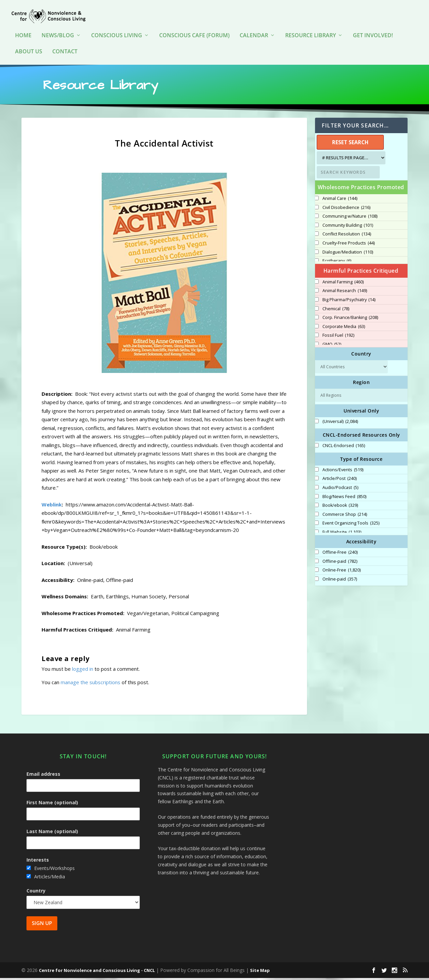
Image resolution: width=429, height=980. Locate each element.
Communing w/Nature (350, 218)
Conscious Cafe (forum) (194, 30)
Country (36, 892)
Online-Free (342, 572)
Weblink (52, 506)
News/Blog (58, 30)
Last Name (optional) (52, 833)
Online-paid (340, 581)
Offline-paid (340, 563)
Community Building (348, 227)
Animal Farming (343, 284)
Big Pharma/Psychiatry (349, 302)
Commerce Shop (345, 516)
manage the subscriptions (90, 684)
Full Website (342, 534)
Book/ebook (340, 507)
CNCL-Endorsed (344, 448)
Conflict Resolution (347, 236)
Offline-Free (340, 554)
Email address (43, 776)
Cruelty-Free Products (349, 245)
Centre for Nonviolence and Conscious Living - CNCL (97, 972)
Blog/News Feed (344, 498)
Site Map (260, 972)
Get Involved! (373, 30)
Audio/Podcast (340, 490)
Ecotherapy (337, 263)
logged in (83, 670)
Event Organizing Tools (351, 525)
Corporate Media (344, 328)
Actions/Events (343, 472)
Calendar (254, 30)
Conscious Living (117, 30)
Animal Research (345, 293)
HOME (23, 30)
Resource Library (311, 30)
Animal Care (340, 200)
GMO (332, 346)
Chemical (336, 311)
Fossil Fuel (338, 337)
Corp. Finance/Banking (350, 320)
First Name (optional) (52, 804)
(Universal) (340, 424)
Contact (65, 46)
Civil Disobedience (346, 209)
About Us (29, 46)
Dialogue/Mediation (348, 254)
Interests (38, 862)
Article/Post (340, 481)
